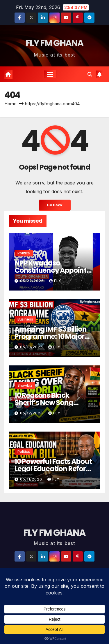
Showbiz (25, 385)
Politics (24, 253)
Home (10, 104)
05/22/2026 (33, 281)
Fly (55, 281)
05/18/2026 (32, 347)
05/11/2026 (32, 479)
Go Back (55, 205)
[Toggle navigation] (50, 74)
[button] (90, 74)
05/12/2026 (32, 413)
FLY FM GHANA (54, 43)
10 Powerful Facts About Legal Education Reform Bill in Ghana (54, 469)
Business (25, 319)
